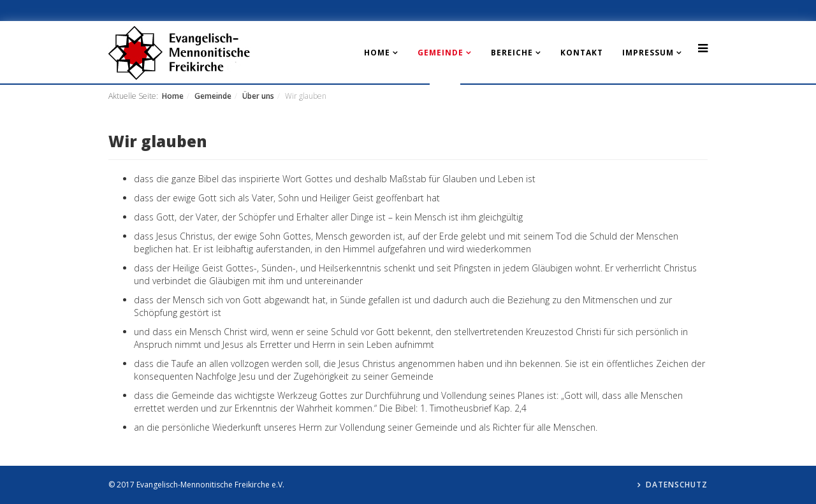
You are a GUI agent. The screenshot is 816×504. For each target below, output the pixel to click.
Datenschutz (677, 485)
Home (377, 53)
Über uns (258, 96)
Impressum (648, 53)
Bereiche (512, 53)
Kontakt (582, 53)
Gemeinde (441, 53)
